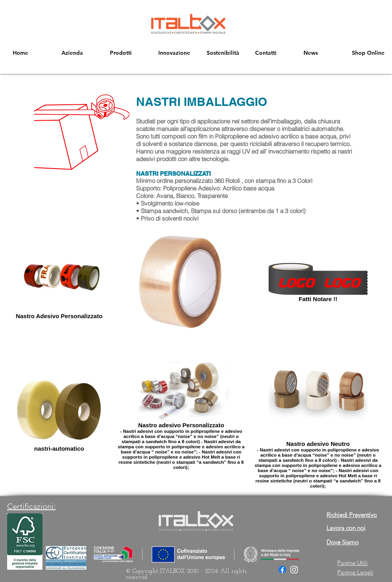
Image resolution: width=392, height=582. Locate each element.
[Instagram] (294, 570)
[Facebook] (282, 570)
